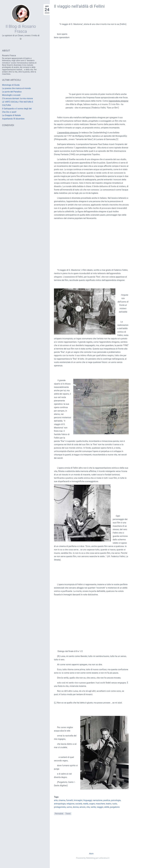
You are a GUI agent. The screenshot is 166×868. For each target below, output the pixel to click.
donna (76, 807)
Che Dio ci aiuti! (9, 112)
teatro (109, 804)
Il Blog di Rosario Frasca (21, 29)
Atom (91, 854)
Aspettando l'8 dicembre (13, 119)
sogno (92, 804)
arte (56, 800)
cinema (62, 800)
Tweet (68, 814)
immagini (78, 800)
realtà (86, 804)
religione (70, 804)
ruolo (115, 804)
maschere (100, 804)
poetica (107, 800)
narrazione (98, 800)
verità (93, 807)
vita (88, 807)
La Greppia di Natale (11, 115)
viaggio (100, 807)
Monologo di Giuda (11, 85)
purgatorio (115, 807)
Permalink (59, 814)
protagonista (60, 807)
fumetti (70, 800)
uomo (69, 807)
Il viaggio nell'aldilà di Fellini (79, 6)
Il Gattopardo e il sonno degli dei (17, 109)
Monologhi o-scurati (11, 95)
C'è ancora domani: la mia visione (17, 98)
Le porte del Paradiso (12, 92)
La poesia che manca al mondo (16, 88)
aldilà (107, 807)
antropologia (60, 804)
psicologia (116, 800)
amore (82, 807)
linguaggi (88, 800)
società (79, 804)
